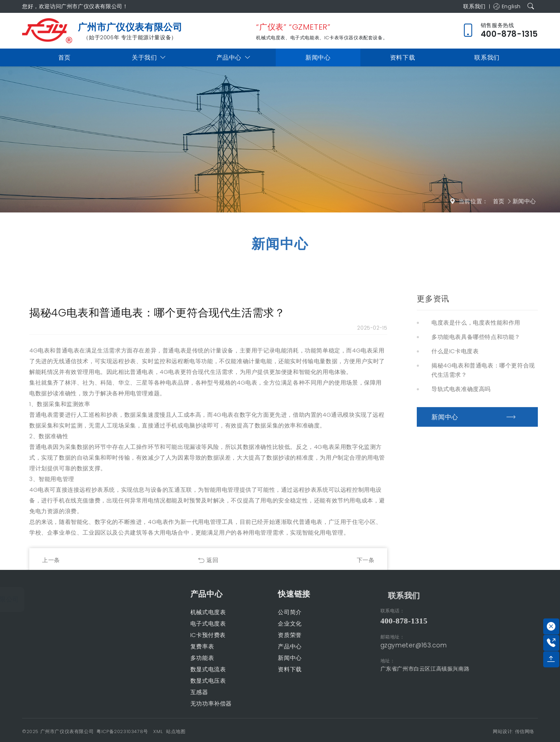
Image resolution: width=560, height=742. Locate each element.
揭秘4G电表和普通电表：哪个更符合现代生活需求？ (483, 532)
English (506, 6)
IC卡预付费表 (163, 635)
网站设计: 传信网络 (514, 731)
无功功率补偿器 (166, 704)
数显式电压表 (164, 681)
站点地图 (176, 731)
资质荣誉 (245, 635)
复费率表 (157, 646)
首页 (64, 57)
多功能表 (157, 658)
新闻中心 (318, 57)
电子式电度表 (164, 624)
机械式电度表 (164, 612)
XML (158, 731)
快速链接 (250, 594)
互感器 (155, 692)
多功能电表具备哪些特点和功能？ (476, 499)
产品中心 (234, 58)
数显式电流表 (164, 669)
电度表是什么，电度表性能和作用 (476, 484)
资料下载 (402, 57)
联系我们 (472, 6)
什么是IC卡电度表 (455, 513)
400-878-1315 (448, 621)
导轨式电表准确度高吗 (461, 551)
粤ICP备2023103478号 (122, 731)
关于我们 (149, 58)
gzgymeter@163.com (457, 645)
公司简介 (245, 612)
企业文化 (245, 624)
